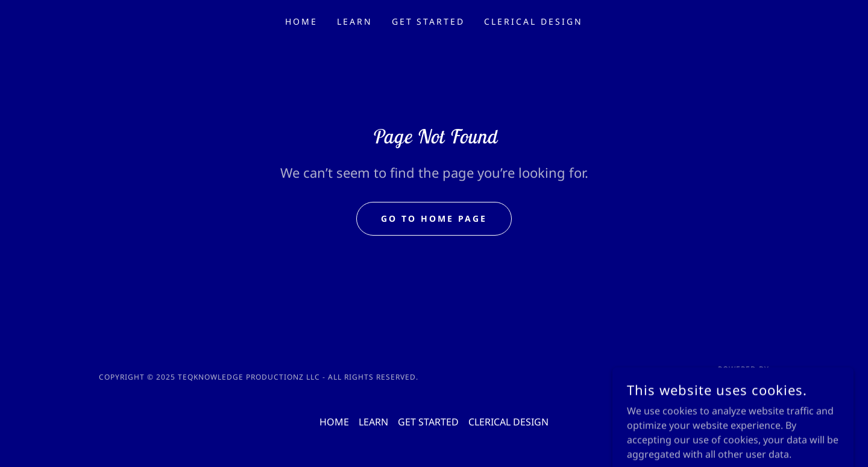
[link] (730, 384)
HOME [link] (301, 21)
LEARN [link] (355, 21)
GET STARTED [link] (429, 21)
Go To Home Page (434, 218)
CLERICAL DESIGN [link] (533, 21)
